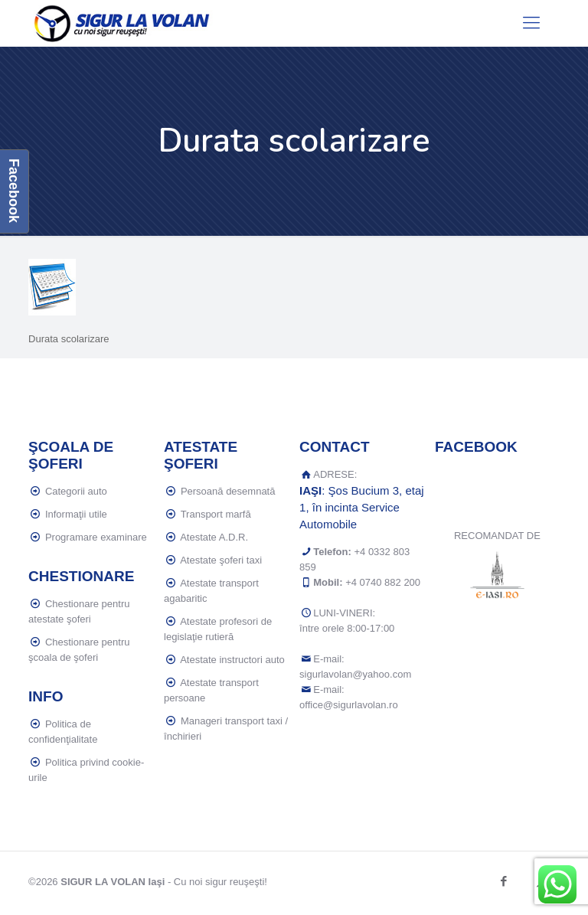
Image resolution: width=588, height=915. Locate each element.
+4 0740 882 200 (383, 582)
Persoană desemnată (228, 491)
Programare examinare (96, 537)
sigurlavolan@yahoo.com (355, 674)
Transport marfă (216, 514)
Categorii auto (76, 491)
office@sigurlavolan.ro (349, 705)
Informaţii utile (76, 514)
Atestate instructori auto (232, 660)
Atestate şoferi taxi (221, 560)
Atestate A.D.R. (214, 537)
